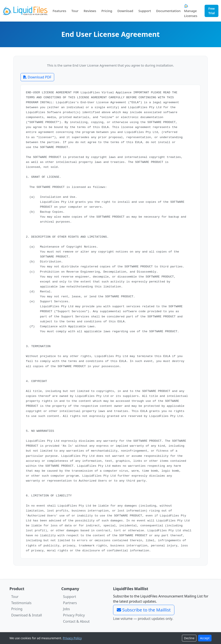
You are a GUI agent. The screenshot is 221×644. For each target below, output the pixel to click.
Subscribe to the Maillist (144, 610)
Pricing (107, 11)
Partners (70, 603)
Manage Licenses (191, 11)
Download (125, 11)
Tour (75, 11)
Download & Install (27, 615)
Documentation (168, 11)
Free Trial (212, 11)
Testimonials (21, 603)
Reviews (90, 11)
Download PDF (37, 77)
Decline (189, 638)
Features (59, 11)
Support (145, 11)
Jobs (66, 609)
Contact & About (76, 621)
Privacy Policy (74, 615)
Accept (205, 638)
